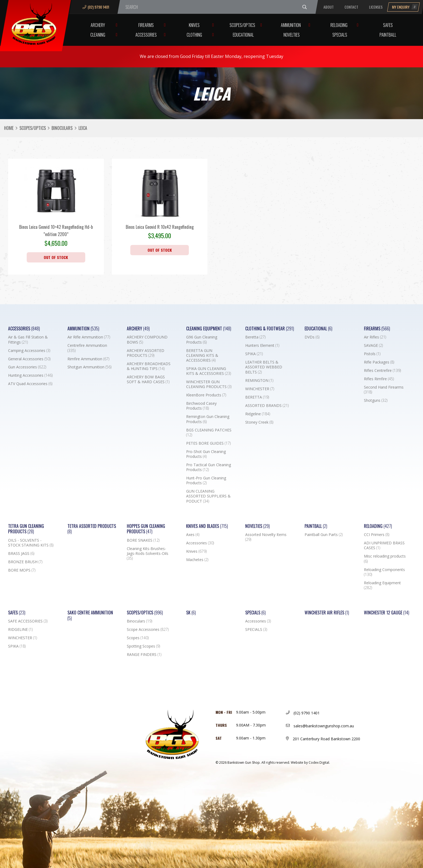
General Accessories (29, 359)
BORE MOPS (22, 570)
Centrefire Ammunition (87, 348)
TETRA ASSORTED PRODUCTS (92, 529)
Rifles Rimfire (379, 379)
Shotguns (376, 400)
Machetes (197, 560)
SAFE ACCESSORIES (28, 621)
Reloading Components (384, 572)
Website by (310, 762)
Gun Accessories (27, 367)
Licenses (376, 7)
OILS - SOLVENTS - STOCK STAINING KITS (31, 543)
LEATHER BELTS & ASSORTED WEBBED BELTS (264, 367)
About (329, 7)
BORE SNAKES (143, 540)
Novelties (292, 35)
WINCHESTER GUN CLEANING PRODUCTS (209, 384)
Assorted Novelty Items (266, 537)
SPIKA (254, 354)
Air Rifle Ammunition (89, 337)
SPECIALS (256, 630)
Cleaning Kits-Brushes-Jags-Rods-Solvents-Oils (148, 554)
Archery (98, 25)
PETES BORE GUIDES (208, 443)
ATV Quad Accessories (30, 384)
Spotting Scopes (143, 646)
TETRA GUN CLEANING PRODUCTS (26, 529)
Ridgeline (258, 414)
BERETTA (257, 397)
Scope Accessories (148, 630)
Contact (351, 7)
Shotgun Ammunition (89, 367)
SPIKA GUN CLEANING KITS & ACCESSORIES (209, 371)
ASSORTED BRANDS (267, 406)
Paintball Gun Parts (324, 535)
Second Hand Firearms (384, 390)
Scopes (138, 638)
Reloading (339, 25)
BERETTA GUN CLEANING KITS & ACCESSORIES (202, 355)
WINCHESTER (260, 389)
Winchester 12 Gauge (387, 613)
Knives (194, 25)
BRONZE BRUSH (25, 562)
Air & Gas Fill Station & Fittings (28, 340)
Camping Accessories (29, 351)
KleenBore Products (206, 395)
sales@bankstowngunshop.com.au (320, 726)
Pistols (372, 354)
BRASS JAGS (21, 554)
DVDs (312, 337)
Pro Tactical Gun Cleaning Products (209, 467)
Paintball (388, 35)
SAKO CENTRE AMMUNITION (90, 615)
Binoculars (62, 128)
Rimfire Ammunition (88, 359)
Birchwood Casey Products (201, 406)
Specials (340, 35)
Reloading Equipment (382, 585)
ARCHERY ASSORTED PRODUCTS (146, 353)
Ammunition (291, 25)
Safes (388, 25)
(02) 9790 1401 (96, 7)
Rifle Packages (379, 362)
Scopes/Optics (242, 25)
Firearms (146, 25)
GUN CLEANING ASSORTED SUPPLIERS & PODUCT (208, 496)
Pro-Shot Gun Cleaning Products (206, 454)
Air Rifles (375, 337)
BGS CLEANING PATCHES (209, 433)
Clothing (194, 35)
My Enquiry (405, 7)
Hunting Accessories (30, 375)
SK (191, 613)
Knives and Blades (207, 526)
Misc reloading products (385, 559)
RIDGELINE (20, 630)
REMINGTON (259, 381)
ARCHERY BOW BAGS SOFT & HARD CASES (148, 379)
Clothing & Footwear (270, 329)
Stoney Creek (259, 422)
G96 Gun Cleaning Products (202, 340)
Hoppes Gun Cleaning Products (146, 529)
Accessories (146, 35)
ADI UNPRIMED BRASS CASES (384, 545)
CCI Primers (377, 535)
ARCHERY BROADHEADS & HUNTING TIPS (149, 366)
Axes (193, 535)
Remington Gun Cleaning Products (208, 419)
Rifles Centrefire (382, 371)
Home (9, 128)
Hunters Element (262, 345)
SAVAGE (373, 345)
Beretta (255, 337)
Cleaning (98, 35)
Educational (243, 35)
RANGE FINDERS (144, 655)
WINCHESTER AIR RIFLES (327, 613)
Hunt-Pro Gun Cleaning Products (206, 480)
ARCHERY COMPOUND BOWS (147, 340)
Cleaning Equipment (209, 329)
